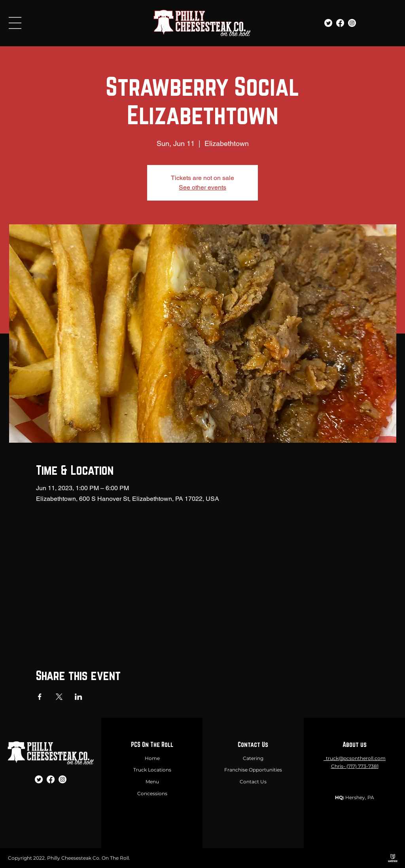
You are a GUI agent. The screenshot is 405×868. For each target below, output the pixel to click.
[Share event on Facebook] (40, 697)
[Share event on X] (59, 697)
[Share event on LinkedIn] (79, 697)
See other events (202, 187)
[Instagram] (352, 23)
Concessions (152, 793)
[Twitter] (328, 23)
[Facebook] (340, 23)
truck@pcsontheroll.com (356, 758)
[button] (15, 23)
